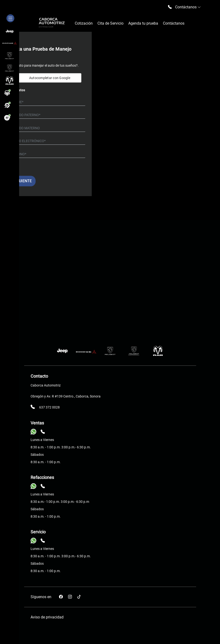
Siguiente (22, 181)
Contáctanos (174, 23)
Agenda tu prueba (143, 23)
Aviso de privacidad (47, 617)
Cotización (84, 23)
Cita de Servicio (110, 23)
